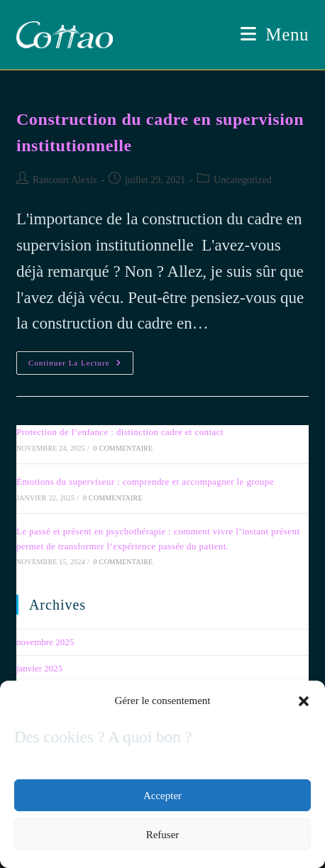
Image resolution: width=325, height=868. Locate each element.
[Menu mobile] (275, 34)
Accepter (162, 796)
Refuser (163, 835)
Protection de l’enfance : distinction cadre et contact (120, 432)
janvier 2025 (39, 668)
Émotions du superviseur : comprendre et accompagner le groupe (145, 482)
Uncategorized (243, 180)
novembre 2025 (45, 642)
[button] (304, 701)
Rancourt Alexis (65, 180)
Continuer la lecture (81, 366)
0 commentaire (123, 448)
